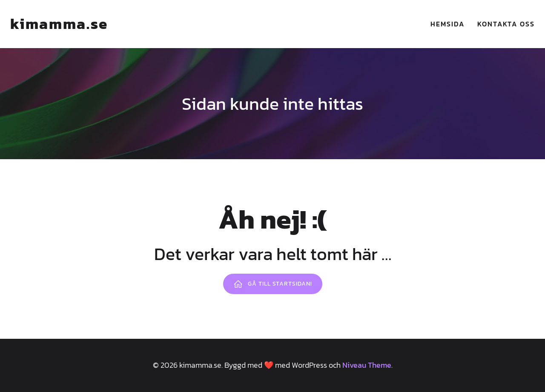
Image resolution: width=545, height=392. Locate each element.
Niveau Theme (367, 365)
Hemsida (447, 24)
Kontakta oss (506, 24)
